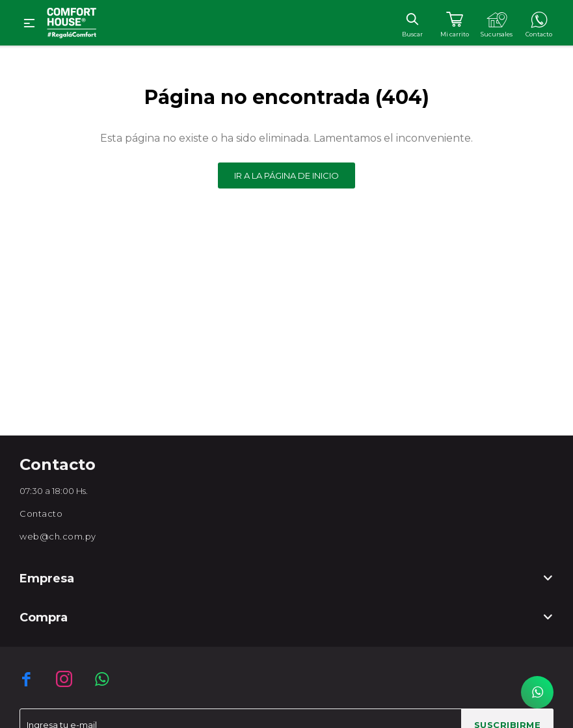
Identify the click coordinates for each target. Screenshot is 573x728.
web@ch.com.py (58, 536)
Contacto (41, 513)
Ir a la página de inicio (286, 175)
